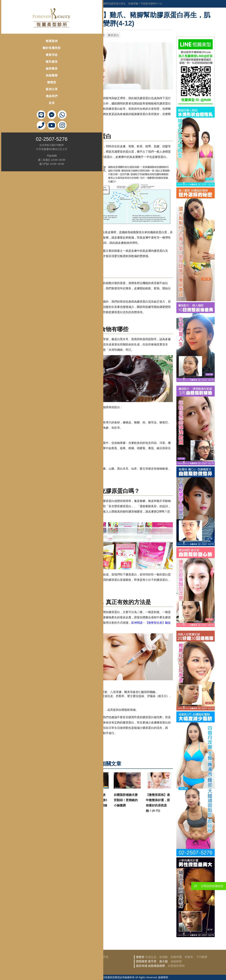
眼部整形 (57, 966)
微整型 (19, 77)
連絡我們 (19, 90)
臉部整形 (19, 63)
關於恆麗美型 (19, 42)
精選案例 (19, 35)
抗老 (68, 35)
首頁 (19, 97)
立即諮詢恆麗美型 (207, 886)
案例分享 (19, 84)
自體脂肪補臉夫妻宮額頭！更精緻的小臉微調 (126, 800)
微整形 (58, 35)
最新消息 (19, 49)
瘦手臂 (152, 961)
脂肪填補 (142, 966)
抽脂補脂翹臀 (156, 966)
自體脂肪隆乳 (80, 957)
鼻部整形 (57, 961)
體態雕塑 (142, 961)
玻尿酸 (100, 35)
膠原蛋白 (113, 35)
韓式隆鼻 (69, 961)
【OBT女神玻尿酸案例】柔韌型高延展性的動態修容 (62, 800)
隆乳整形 (19, 56)
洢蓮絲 (89, 35)
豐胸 (66, 957)
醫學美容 (63, 3)
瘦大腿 (163, 961)
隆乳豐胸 (57, 957)
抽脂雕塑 (19, 70)
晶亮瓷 (78, 35)
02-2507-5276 (19, 133)
